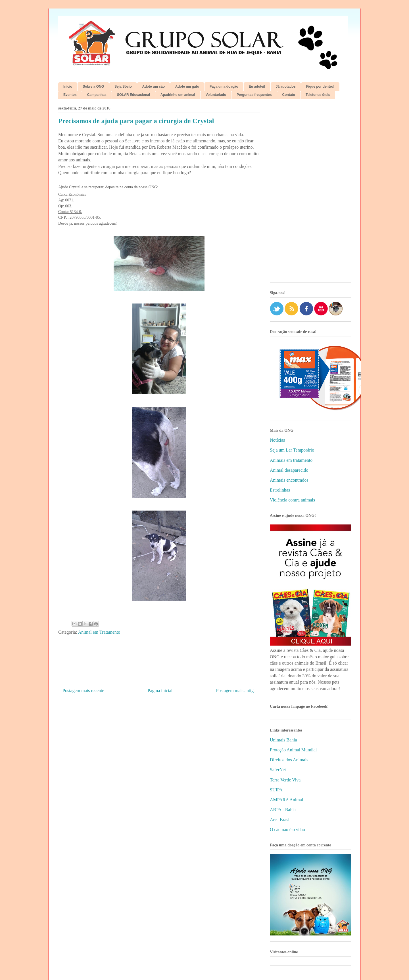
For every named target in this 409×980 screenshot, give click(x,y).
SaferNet (278, 770)
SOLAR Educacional (133, 95)
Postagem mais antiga (236, 691)
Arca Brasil (280, 820)
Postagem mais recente (83, 691)
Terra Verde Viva (285, 780)
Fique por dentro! (320, 87)
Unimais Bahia (283, 740)
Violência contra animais (292, 500)
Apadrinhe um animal (178, 95)
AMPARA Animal (286, 800)
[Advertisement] (310, 193)
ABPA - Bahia (283, 810)
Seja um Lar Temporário (292, 450)
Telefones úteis (318, 95)
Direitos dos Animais (289, 760)
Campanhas (97, 95)
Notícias (277, 440)
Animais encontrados (289, 480)
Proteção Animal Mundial (293, 750)
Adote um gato (187, 87)
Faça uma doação (224, 87)
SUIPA (276, 790)
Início (68, 87)
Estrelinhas (280, 490)
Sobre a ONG (93, 87)
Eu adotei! (257, 87)
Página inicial (160, 691)
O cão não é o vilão (287, 830)
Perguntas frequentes (254, 95)
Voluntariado (216, 95)
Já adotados (286, 87)
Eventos (70, 95)
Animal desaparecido (289, 470)
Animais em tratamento (291, 460)
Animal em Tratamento (99, 632)
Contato (289, 95)
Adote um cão (154, 87)
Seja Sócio (123, 87)
